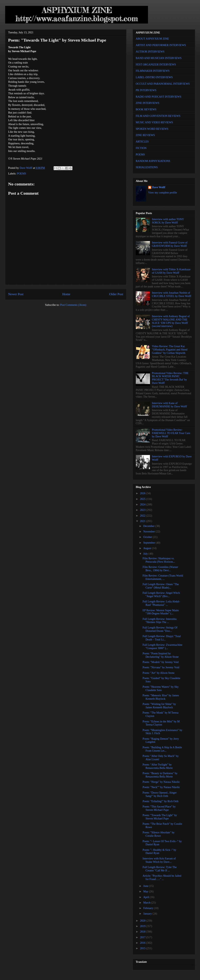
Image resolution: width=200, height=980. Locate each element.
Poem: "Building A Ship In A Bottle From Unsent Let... (162, 749)
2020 (143, 921)
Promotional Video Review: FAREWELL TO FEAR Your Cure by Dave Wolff (171, 433)
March (147, 903)
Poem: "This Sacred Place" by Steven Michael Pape (159, 808)
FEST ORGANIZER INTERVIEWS (156, 65)
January (148, 914)
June (146, 886)
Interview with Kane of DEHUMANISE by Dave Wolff (169, 405)
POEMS (21, 174)
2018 (143, 932)
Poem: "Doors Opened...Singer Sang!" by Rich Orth (159, 794)
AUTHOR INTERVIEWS (150, 52)
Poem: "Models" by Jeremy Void (161, 662)
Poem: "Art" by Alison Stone (158, 673)
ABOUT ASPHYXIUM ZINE (152, 39)
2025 (143, 499)
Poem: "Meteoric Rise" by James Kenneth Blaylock (161, 697)
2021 (143, 521)
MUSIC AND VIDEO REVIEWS (154, 122)
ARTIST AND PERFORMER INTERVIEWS (161, 45)
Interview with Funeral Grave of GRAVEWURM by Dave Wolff (170, 244)
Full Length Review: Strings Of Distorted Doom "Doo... (160, 629)
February (149, 908)
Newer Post (16, 294)
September (149, 543)
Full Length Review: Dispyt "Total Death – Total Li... (162, 638)
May (146, 891)
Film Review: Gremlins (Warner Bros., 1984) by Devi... (160, 569)
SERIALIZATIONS (147, 167)
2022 (143, 516)
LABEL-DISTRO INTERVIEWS (154, 77)
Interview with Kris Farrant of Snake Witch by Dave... (159, 860)
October (148, 537)
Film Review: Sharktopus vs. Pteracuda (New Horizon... (159, 560)
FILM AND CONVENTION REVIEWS (158, 116)
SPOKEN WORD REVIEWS (152, 129)
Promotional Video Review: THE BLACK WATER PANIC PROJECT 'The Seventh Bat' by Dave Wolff (170, 378)
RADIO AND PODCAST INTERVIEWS (159, 97)
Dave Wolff (159, 187)
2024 (143, 505)
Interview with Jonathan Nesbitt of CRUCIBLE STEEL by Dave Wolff (172, 294)
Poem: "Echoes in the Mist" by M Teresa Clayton (161, 723)
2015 (143, 948)
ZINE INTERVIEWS (148, 103)
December (149, 526)
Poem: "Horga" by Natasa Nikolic (161, 782)
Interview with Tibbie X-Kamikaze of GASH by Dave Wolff (171, 271)
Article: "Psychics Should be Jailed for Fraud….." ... (162, 877)
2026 (143, 493)
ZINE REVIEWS (145, 135)
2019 (143, 926)
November (149, 532)
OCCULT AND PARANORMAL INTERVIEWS (163, 84)
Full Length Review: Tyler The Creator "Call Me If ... (159, 869)
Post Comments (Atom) (73, 305)
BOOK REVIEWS (146, 109)
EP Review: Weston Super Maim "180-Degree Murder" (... (161, 612)
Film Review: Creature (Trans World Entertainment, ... (163, 577)
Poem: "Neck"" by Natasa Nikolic (161, 787)
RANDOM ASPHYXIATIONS (153, 161)
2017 (143, 937)
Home (66, 294)
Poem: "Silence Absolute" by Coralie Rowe (158, 834)
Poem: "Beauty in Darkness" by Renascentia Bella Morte (160, 775)
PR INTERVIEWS (146, 90)
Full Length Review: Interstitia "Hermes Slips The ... (159, 621)
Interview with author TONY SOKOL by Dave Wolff (168, 221)
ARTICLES (142, 142)
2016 (143, 943)
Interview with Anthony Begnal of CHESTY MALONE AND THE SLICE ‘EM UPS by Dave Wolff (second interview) (171, 321)
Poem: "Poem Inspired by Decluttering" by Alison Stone (161, 655)
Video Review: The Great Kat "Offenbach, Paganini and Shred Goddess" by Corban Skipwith (170, 350)
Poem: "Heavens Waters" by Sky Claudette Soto (160, 688)
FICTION (141, 148)
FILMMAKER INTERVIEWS (153, 71)
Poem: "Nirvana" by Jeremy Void (161, 667)
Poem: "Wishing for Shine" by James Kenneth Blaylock (159, 706)
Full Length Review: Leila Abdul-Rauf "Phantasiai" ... (161, 603)
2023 (143, 510)
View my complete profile (163, 193)
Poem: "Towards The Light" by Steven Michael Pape (160, 817)
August (148, 548)
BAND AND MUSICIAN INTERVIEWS (159, 58)
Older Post (116, 294)
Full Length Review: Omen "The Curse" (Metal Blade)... (161, 586)
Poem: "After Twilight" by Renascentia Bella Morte (158, 766)
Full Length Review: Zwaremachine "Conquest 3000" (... (162, 647)
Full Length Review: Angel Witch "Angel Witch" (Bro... (161, 595)
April (147, 897)
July (146, 554)
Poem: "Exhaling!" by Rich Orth (160, 801)
